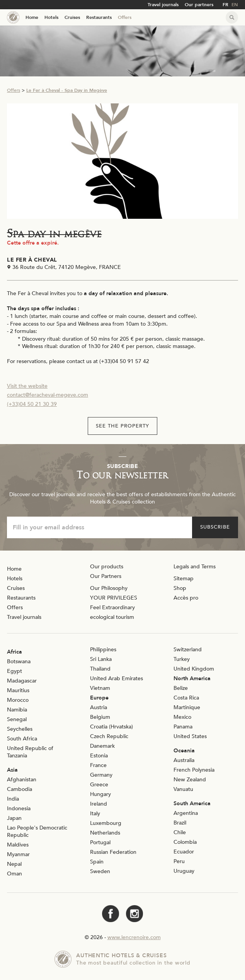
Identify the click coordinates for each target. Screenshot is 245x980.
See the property (122, 426)
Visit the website (27, 386)
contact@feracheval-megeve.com (48, 395)
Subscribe (215, 527)
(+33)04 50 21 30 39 (32, 404)
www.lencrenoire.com (134, 937)
